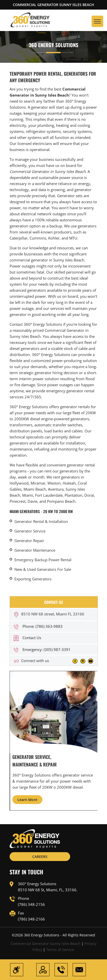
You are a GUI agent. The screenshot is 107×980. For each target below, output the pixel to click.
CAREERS (40, 857)
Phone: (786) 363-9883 (43, 626)
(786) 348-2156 (31, 904)
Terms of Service (60, 950)
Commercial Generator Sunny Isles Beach (46, 944)
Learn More (27, 800)
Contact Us (32, 638)
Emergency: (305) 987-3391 (47, 649)
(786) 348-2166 (31, 919)
